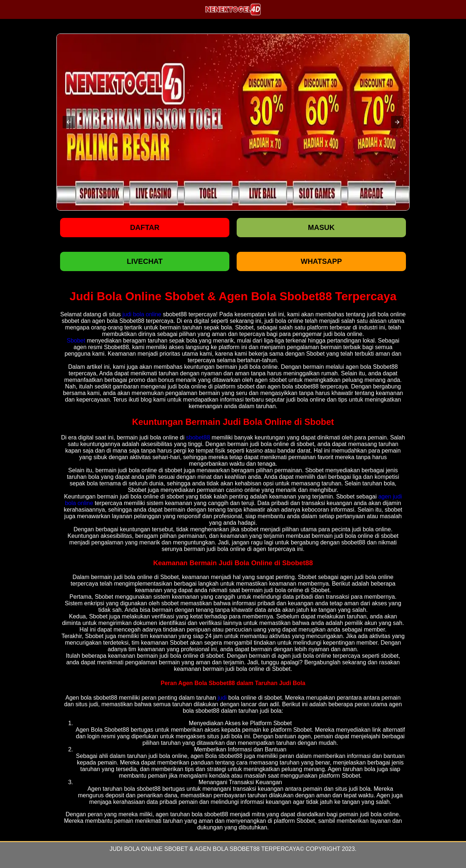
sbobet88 (198, 437)
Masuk (321, 227)
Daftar (145, 227)
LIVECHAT (145, 261)
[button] (69, 122)
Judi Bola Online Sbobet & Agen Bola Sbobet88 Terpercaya (205, 849)
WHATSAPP (321, 261)
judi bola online (142, 314)
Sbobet (76, 341)
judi (222, 698)
